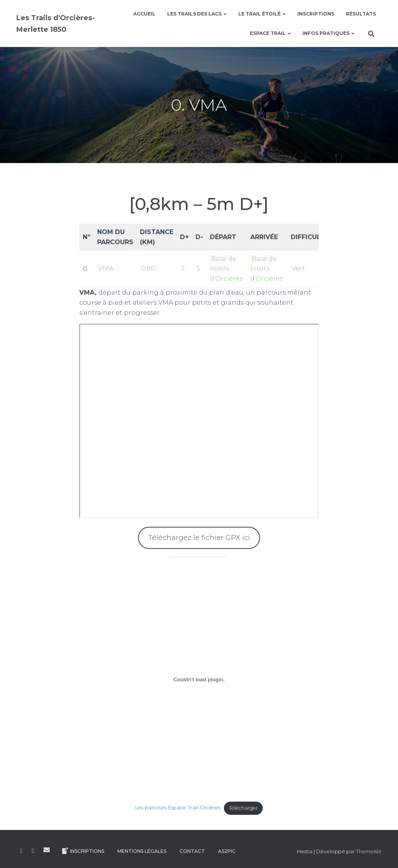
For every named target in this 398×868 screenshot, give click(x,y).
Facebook (21, 851)
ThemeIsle (369, 851)
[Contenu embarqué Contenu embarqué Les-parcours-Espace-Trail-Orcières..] (199, 680)
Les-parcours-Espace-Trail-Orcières (178, 808)
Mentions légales (142, 851)
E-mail (47, 850)
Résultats (361, 14)
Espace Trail (270, 33)
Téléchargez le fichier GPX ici (199, 538)
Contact (192, 851)
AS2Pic (227, 851)
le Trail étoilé (262, 14)
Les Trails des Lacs (197, 14)
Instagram (33, 851)
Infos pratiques (328, 33)
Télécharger (243, 808)
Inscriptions (316, 14)
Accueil (144, 14)
